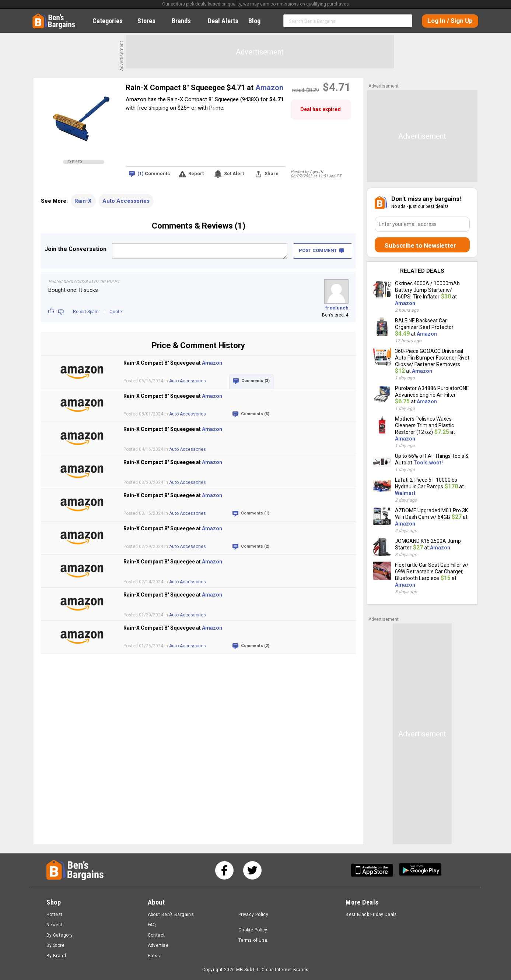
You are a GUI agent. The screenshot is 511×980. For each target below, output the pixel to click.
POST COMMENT (321, 250)
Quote (116, 312)
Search (403, 21)
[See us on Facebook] (224, 870)
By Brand (56, 956)
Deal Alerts (223, 21)
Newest (55, 925)
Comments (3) (255, 381)
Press (154, 956)
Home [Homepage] (38, 17)
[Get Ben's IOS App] (375, 870)
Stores (150, 21)
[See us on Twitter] (252, 870)
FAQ (152, 925)
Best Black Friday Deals (371, 914)
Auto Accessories (126, 201)
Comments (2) (255, 546)
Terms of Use (253, 940)
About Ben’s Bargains (171, 914)
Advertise (158, 945)
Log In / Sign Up (450, 21)
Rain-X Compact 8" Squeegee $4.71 (186, 88)
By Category (59, 935)
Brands (185, 21)
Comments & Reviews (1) (199, 226)
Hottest (55, 914)
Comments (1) (255, 513)
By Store (55, 945)
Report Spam (86, 312)
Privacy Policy (253, 914)
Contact (156, 935)
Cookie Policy (253, 930)
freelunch (337, 308)
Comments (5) (255, 414)
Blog (258, 21)
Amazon (269, 88)
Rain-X (83, 201)
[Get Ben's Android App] (420, 870)
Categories (112, 21)
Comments (154, 174)
